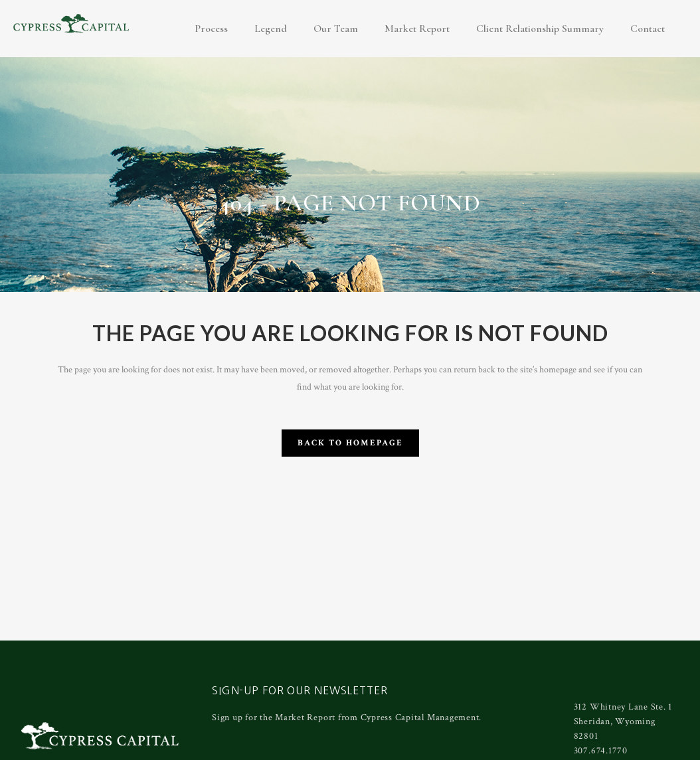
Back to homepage (350, 443)
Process (211, 29)
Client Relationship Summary (540, 29)
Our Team (336, 29)
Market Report (417, 29)
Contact (648, 29)
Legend (271, 29)
